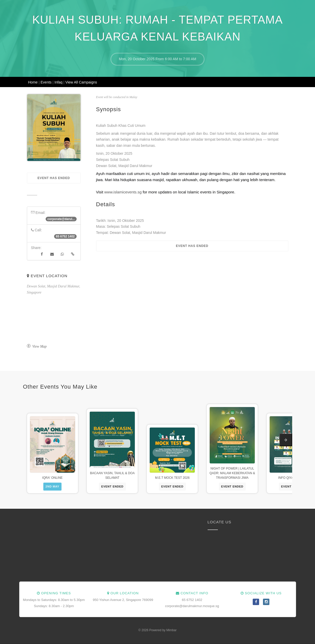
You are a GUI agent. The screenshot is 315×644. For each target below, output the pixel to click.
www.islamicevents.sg (123, 192)
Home (33, 82)
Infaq (59, 82)
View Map (37, 346)
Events (47, 82)
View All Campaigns (81, 82)
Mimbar (171, 630)
